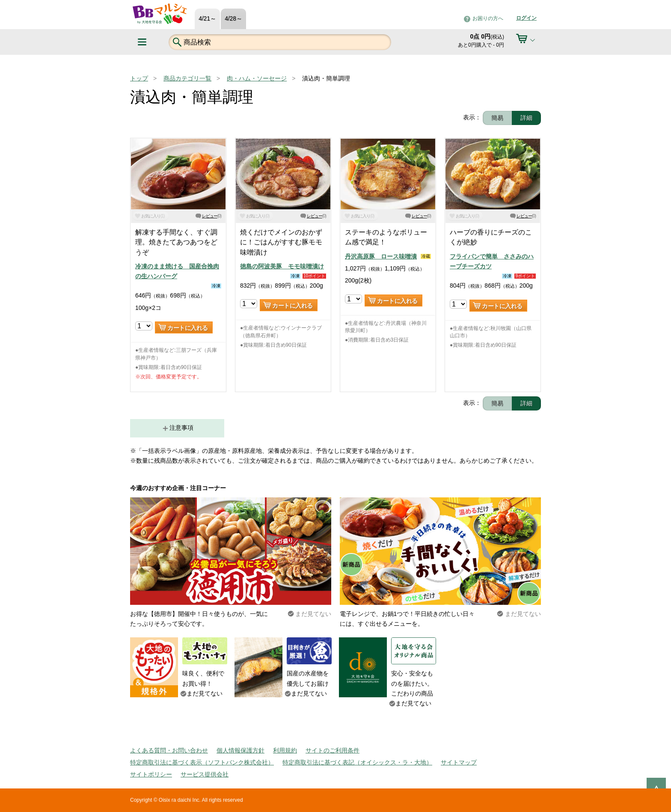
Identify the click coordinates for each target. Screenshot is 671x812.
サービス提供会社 (205, 774)
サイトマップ (459, 762)
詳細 (526, 118)
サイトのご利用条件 (333, 750)
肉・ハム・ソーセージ (257, 78)
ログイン (526, 18)
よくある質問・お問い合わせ (169, 750)
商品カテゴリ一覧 (187, 78)
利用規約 (285, 750)
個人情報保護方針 (240, 750)
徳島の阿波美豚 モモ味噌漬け (282, 266)
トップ (139, 78)
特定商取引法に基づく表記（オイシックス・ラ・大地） (357, 762)
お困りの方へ (488, 18)
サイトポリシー (151, 774)
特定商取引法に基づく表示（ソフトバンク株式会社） (202, 762)
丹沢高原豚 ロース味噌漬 (381, 256)
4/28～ (233, 19)
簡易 (497, 118)
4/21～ (207, 19)
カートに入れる (188, 328)
